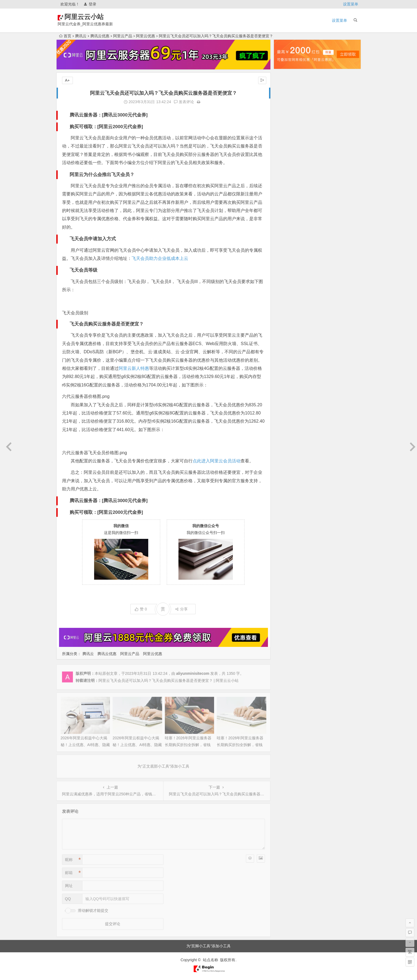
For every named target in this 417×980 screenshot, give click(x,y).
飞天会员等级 (84, 270)
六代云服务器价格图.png (86, 396)
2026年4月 (287, 91)
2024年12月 (288, 213)
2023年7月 (287, 343)
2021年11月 (288, 495)
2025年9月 (287, 145)
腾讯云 (81, 36)
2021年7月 (287, 518)
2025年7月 (287, 160)
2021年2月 (287, 556)
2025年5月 (287, 175)
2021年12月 (288, 487)
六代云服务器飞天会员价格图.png (95, 453)
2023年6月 (287, 350)
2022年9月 (287, 419)
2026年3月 (287, 99)
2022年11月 (288, 404)
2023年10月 (288, 320)
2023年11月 (288, 312)
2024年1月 (287, 297)
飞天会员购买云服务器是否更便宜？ (107, 324)
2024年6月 (287, 259)
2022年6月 (287, 442)
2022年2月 (287, 472)
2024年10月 (288, 228)
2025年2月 (287, 198)
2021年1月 (287, 564)
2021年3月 (287, 548)
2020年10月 (288, 579)
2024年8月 (287, 244)
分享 (181, 609)
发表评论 (184, 102)
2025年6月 (287, 167)
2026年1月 (287, 114)
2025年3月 (287, 190)
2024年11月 (288, 221)
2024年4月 (287, 274)
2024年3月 (287, 282)
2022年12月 (288, 396)
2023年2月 (287, 381)
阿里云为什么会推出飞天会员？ (102, 175)
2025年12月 (288, 122)
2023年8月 (287, 335)
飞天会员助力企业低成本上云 (160, 258)
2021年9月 (287, 510)
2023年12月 (288, 305)
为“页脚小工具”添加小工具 (208, 946)
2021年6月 (287, 526)
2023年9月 (287, 327)
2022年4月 (287, 457)
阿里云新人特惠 (134, 368)
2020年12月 (288, 571)
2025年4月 (287, 183)
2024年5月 (287, 266)
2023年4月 (287, 365)
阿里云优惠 (146, 36)
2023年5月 (287, 358)
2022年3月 (287, 465)
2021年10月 (288, 503)
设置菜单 (351, 4)
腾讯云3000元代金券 (125, 115)
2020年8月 (287, 594)
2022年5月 (287, 449)
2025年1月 (287, 205)
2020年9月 (287, 586)
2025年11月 (288, 129)
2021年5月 (287, 533)
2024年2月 (287, 289)
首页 (65, 36)
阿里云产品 (123, 36)
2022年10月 (288, 411)
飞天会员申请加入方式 (93, 239)
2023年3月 (287, 373)
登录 (90, 4)
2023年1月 (287, 388)
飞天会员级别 (75, 313)
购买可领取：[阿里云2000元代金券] (106, 127)
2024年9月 (287, 236)
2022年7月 (287, 434)
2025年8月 (287, 152)
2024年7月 (287, 251)
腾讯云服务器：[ (87, 115)
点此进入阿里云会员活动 (217, 461)
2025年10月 (288, 137)
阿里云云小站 (92, 17)
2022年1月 (287, 480)
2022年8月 (287, 426)
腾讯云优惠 (100, 36)
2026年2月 (287, 106)
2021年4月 (287, 541)
